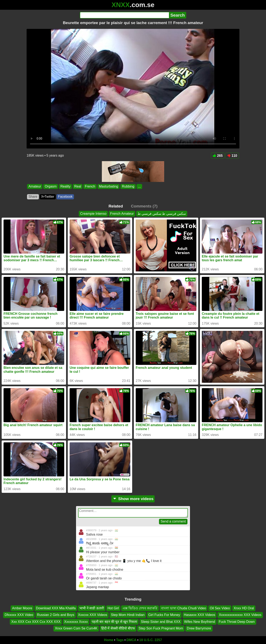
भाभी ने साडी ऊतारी (92, 608)
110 (232, 156)
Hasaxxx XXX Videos (200, 615)
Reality (65, 186)
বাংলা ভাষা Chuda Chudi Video (183, 608)
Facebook (65, 197)
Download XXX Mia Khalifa (56, 608)
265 (218, 156)
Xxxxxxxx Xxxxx (76, 621)
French (90, 186)
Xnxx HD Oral (244, 608)
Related (116, 206)
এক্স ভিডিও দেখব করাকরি (140, 608)
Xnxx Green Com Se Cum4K (76, 628)
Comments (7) (144, 206)
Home (109, 640)
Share (33, 197)
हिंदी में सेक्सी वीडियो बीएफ (118, 628)
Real (78, 186)
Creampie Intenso (93, 214)
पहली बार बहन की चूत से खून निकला (114, 621)
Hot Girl (113, 608)
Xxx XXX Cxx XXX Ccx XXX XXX (36, 621)
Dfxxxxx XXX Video (19, 615)
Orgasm (51, 186)
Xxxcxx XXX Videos (93, 615)
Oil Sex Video (220, 608)
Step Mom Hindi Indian (128, 615)
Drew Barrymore (199, 628)
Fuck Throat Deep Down (237, 621)
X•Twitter (48, 197)
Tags (120, 640)
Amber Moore (22, 608)
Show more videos (133, 499)
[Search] (124, 15)
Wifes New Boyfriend (200, 621)
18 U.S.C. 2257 (151, 640)
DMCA (131, 640)
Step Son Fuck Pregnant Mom (161, 628)
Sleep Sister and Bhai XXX (161, 621)
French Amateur (122, 214)
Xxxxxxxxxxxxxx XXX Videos (240, 615)
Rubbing (128, 186)
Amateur (35, 186)
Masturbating (109, 186)
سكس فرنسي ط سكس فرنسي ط (162, 214)
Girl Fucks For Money (164, 615)
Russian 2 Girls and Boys (56, 615)
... (139, 186)
